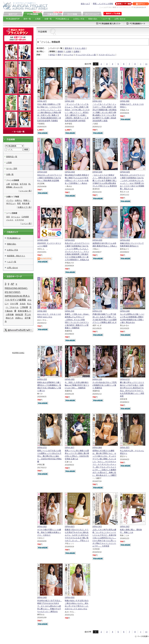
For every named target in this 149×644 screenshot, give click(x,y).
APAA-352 (42, 527)
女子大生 (23, 184)
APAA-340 (42, 598)
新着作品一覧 (12, 157)
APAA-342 (125, 527)
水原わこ (19, 318)
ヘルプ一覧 (106, 19)
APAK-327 (42, 101)
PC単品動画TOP (13, 19)
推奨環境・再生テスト (16, 256)
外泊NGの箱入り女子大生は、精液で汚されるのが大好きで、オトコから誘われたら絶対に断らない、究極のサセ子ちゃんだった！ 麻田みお (50, 606)
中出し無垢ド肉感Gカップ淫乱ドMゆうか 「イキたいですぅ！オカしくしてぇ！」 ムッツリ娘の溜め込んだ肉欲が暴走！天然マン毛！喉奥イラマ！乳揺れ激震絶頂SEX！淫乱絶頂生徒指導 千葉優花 (49, 112)
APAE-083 (42, 311)
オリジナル (69, 55)
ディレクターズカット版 (86, 55)
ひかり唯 (14, 304)
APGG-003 (70, 172)
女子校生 (15, 184)
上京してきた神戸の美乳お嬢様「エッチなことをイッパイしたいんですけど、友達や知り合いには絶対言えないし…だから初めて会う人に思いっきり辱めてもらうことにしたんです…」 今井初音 (104, 538)
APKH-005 (70, 598)
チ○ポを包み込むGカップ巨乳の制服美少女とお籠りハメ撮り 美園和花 (105, 385)
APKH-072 (125, 379)
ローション (16, 217)
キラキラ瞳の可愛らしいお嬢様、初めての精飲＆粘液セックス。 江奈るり (49, 532)
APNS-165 (70, 379)
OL (29, 184)
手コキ (28, 315)
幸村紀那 (19, 315)
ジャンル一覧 (25, 191)
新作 (59, 55)
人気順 (38, 19)
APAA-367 (70, 448)
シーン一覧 (26, 223)
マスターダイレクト (107, 55)
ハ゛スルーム (12, 307)
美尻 (19, 203)
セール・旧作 (12, 168)
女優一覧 (48, 19)
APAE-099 (125, 101)
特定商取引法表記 (18, 353)
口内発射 (25, 217)
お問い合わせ (120, 19)
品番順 (76, 52)
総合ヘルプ (85, 4)
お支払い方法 (79, 19)
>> (146, 64)
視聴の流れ (93, 19)
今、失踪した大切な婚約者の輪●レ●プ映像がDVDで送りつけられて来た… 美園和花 (77, 385)
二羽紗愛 (24, 307)
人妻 (8, 184)
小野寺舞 (10, 315)
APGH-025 (125, 172)
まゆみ (23, 304)
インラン (10, 200)
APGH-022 (70, 240)
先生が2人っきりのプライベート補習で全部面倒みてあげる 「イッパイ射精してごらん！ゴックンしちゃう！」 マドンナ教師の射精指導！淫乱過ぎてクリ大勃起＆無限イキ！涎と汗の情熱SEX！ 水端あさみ (77, 251)
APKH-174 (97, 311)
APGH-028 (97, 172)
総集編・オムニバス (14, 187)
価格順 (60, 52)
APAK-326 (70, 101)
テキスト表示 (80, 48)
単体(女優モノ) (24, 311)
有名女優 (26, 203)
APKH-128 (97, 379)
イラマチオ (19, 220)
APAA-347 (97, 527)
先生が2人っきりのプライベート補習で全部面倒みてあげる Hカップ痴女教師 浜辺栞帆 (50, 178)
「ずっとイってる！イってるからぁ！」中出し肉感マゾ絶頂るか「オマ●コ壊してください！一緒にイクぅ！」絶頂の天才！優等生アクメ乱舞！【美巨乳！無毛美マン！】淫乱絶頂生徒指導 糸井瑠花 (77, 112)
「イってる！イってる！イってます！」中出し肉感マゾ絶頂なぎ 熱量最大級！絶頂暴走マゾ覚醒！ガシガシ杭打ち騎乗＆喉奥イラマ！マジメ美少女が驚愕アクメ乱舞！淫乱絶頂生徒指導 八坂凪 (105, 112)
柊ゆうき (10, 318)
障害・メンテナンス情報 (103, 4)
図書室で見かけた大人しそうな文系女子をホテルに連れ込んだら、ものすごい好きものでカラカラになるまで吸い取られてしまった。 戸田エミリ (77, 535)
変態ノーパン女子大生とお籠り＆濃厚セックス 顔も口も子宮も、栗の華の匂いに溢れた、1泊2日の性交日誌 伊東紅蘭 (49, 456)
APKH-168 (125, 311)
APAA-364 (97, 448)
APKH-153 (42, 379)
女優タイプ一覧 (24, 207)
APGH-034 (42, 172)
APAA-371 (42, 448)
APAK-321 (97, 101)
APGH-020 (97, 240)
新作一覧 (27, 19)
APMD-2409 (43, 240)
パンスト (10, 220)
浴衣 (8, 217)
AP (12, 284)
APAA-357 (125, 448)
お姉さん (18, 200)
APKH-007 (70, 527)
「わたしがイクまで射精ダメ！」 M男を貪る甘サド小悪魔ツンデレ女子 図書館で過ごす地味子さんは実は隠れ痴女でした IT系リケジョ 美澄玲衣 (105, 180)
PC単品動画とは (63, 19)
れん (29, 304)
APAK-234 (70, 311)
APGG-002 (125, 240)
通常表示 (68, 48)
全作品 (52, 55)
